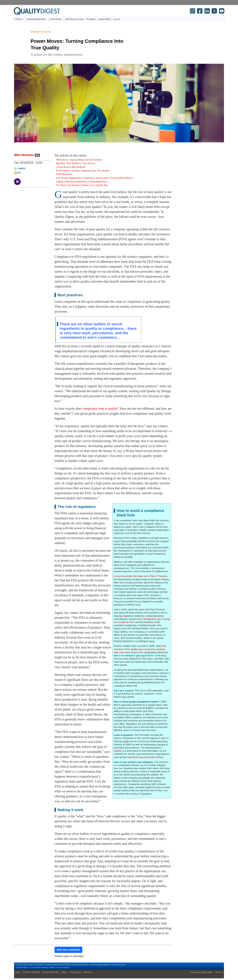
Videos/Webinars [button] (36, 19)
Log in (116, 19)
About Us (219, 972)
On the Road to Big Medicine (71, 167)
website (118, 751)
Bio (37, 155)
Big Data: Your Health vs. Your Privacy (76, 163)
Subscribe (104, 19)
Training (91, 19)
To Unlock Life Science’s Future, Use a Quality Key (82, 185)
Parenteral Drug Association (141, 757)
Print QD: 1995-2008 (31, 972)
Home (18, 972)
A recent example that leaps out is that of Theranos (141, 576)
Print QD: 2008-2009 (50, 972)
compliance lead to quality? (101, 409)
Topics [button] (19, 19)
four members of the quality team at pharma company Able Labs (140, 649)
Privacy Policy (75, 972)
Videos (64, 972)
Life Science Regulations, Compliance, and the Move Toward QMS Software (95, 178)
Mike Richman (24, 155)
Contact (93, 965)
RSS (19, 173)
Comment (22, 169)
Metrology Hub (74, 19)
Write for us (88, 972)
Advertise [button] (56, 19)
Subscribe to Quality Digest (202, 972)
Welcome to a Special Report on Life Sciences (79, 160)
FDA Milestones (64, 174)
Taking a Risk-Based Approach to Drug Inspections (82, 181)
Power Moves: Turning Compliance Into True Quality (83, 171)
